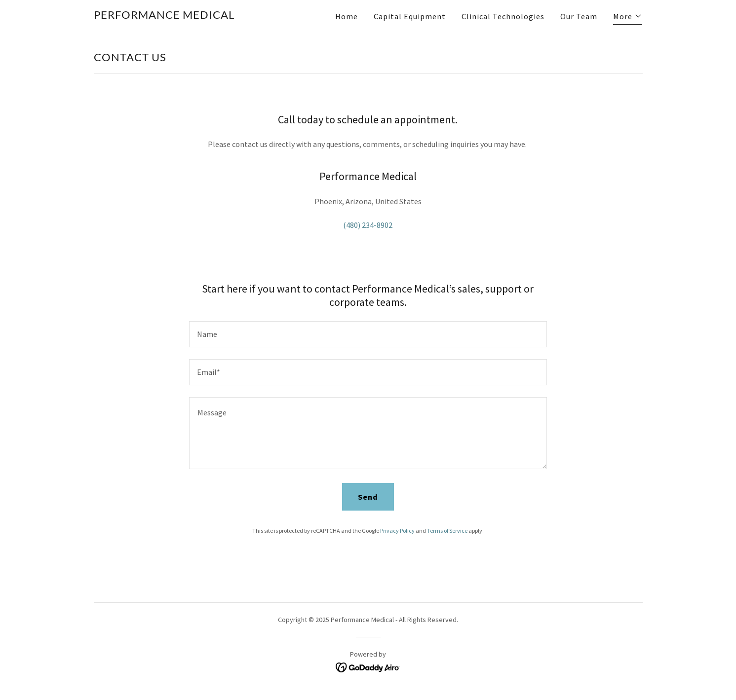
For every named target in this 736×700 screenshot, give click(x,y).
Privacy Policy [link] (397, 531)
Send (368, 497)
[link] (164, 16)
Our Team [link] (579, 16)
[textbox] (368, 334)
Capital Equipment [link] (410, 16)
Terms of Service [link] (447, 531)
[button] (628, 18)
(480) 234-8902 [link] (368, 225)
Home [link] (347, 16)
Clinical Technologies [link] (503, 16)
